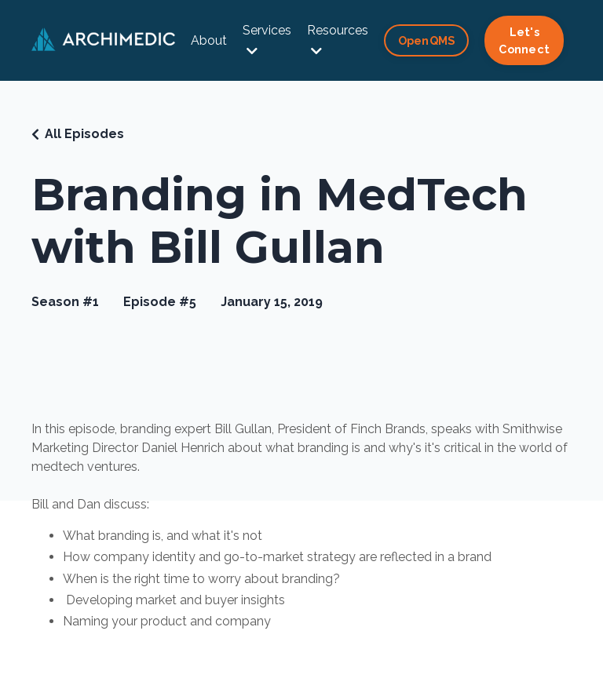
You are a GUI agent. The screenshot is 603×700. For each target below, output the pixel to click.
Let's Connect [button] (524, 40)
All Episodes (84, 134)
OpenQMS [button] (427, 40)
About (209, 40)
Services (267, 40)
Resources (338, 40)
